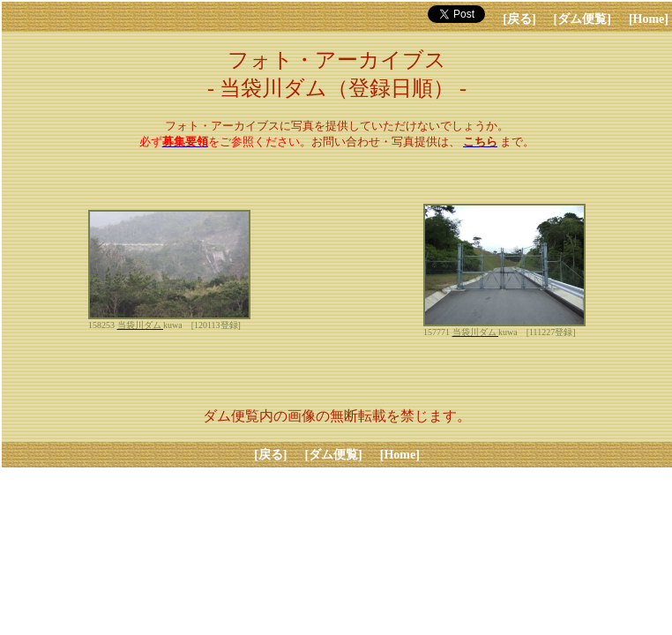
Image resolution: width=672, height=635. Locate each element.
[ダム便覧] (582, 19)
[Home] (649, 19)
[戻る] (519, 19)
